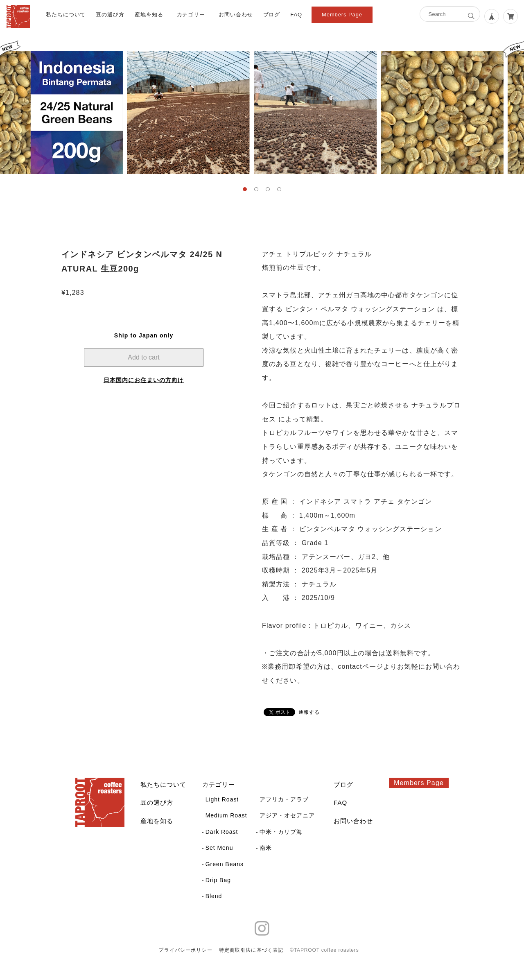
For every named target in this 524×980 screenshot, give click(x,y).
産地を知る (149, 15)
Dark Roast (222, 832)
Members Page (342, 15)
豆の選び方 (110, 15)
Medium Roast (226, 815)
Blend (214, 896)
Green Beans (225, 864)
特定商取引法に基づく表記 (251, 950)
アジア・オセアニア (287, 815)
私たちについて (66, 15)
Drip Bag (218, 880)
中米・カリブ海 (281, 832)
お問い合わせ (236, 15)
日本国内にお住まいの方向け (144, 380)
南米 (266, 848)
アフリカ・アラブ (284, 799)
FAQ (296, 15)
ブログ (272, 15)
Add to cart (143, 357)
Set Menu (219, 848)
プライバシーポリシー (185, 950)
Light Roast (222, 799)
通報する (309, 712)
